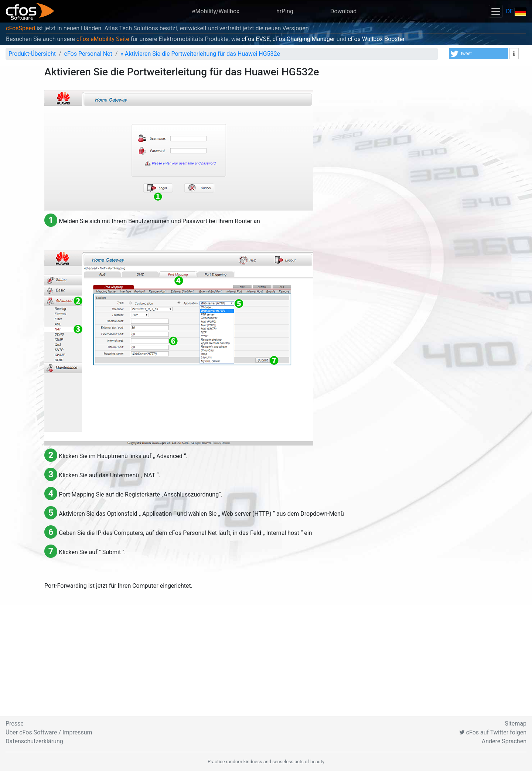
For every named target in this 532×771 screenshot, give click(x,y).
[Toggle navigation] (496, 11)
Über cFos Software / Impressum (49, 732)
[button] (478, 54)
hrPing (285, 11)
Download (343, 11)
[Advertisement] (266, 661)
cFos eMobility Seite (103, 39)
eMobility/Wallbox (216, 11)
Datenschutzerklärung (34, 741)
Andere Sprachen (504, 741)
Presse (15, 724)
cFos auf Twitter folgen (493, 732)
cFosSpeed (21, 28)
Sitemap (516, 724)
